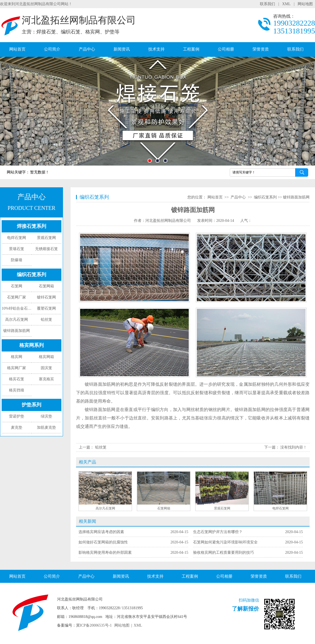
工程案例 (191, 49)
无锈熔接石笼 (46, 249)
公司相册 (226, 49)
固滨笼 (46, 368)
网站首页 (17, 49)
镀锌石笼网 (46, 297)
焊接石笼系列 (31, 226)
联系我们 (267, 4)
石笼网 (17, 286)
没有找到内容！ (294, 447)
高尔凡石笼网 (17, 320)
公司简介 (52, 49)
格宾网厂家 (17, 368)
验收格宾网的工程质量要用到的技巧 (223, 523)
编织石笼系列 (31, 275)
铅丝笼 (46, 320)
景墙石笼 (17, 249)
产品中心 (87, 49)
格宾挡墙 (17, 390)
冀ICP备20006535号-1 (94, 596)
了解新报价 (245, 579)
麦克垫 (17, 427)
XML (286, 4)
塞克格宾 (46, 379)
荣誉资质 (261, 49)
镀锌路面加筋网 (17, 331)
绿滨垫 (46, 416)
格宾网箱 (46, 357)
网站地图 (305, 4)
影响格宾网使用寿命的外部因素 (105, 523)
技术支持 (156, 49)
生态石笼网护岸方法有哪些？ (218, 503)
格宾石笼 (17, 379)
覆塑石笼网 (46, 308)
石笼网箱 (46, 286)
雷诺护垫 (17, 416)
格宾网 (17, 357)
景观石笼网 (46, 238)
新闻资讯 (122, 49)
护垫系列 (31, 405)
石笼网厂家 (17, 297)
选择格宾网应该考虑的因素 (101, 503)
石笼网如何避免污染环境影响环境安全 (225, 513)
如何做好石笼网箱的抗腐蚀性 (103, 513)
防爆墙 (17, 260)
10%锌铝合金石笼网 (17, 308)
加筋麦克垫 (46, 427)
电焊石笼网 (17, 238)
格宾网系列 (31, 345)
